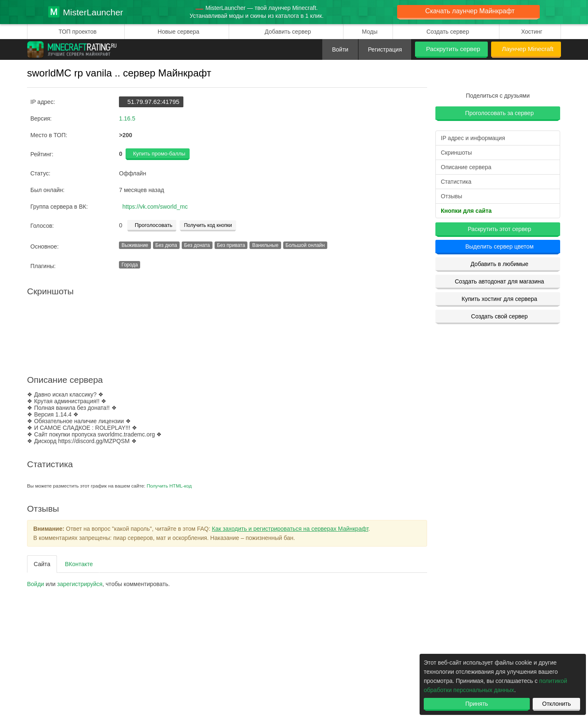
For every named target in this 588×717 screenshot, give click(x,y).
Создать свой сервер (499, 316)
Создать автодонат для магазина (500, 281)
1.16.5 (127, 118)
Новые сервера (178, 32)
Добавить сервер (288, 32)
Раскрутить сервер (453, 49)
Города (130, 265)
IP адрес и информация (473, 138)
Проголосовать (153, 225)
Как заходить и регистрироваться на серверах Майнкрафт (290, 529)
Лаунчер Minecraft (528, 49)
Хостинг (532, 32)
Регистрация (385, 49)
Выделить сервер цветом (499, 246)
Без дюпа (166, 245)
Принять (477, 704)
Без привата (231, 245)
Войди (36, 584)
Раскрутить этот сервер (500, 229)
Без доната (197, 245)
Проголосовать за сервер (500, 113)
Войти (340, 49)
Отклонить (557, 704)
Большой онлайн (305, 245)
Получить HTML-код (169, 486)
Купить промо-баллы (159, 154)
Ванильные (265, 245)
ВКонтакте (79, 564)
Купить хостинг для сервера (499, 299)
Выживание (135, 245)
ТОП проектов (78, 32)
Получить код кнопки (208, 225)
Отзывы (451, 196)
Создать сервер (448, 32)
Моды (370, 32)
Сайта (42, 564)
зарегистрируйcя (80, 584)
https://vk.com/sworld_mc (155, 207)
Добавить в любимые (499, 264)
